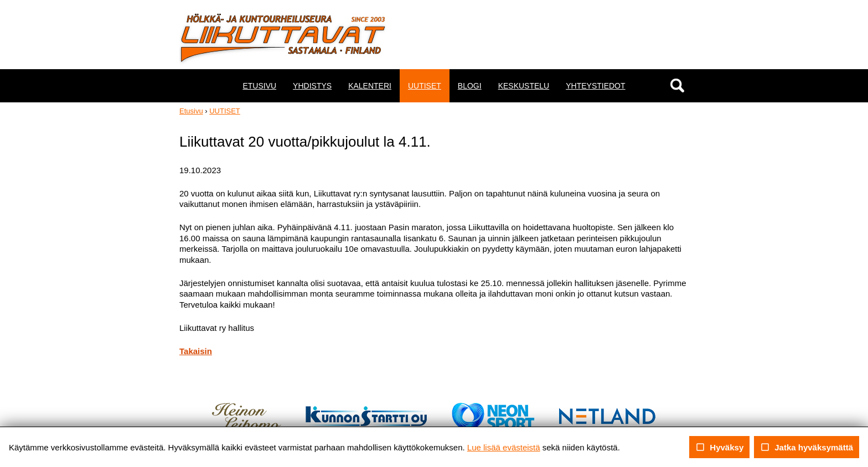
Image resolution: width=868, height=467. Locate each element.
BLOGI (470, 86)
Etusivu (191, 111)
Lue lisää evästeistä (504, 447)
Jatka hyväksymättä (807, 447)
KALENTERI (370, 86)
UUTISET (425, 86)
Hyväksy (719, 447)
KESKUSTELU (524, 86)
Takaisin (196, 351)
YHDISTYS (312, 86)
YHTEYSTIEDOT (595, 86)
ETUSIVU (259, 86)
